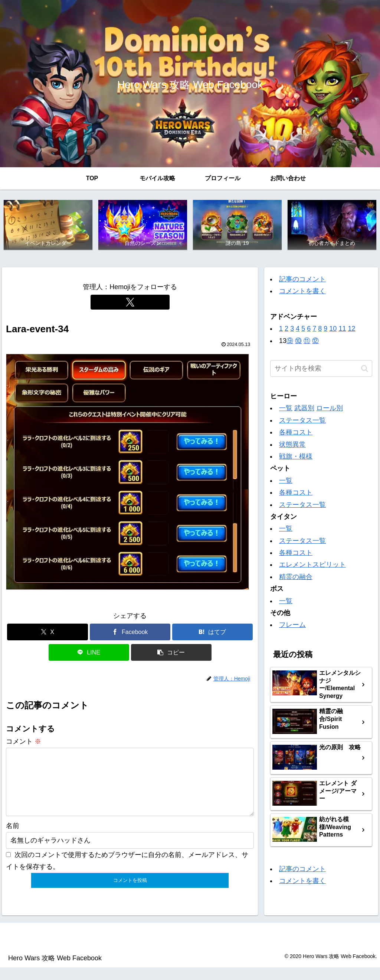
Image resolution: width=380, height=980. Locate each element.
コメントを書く (302, 292)
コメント (24, 743)
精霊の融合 (296, 578)
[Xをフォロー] (130, 303)
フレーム (292, 626)
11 (342, 330)
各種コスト (296, 433)
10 (333, 330)
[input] (321, 370)
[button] (171, 654)
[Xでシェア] (47, 633)
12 (351, 330)
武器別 (304, 409)
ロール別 (330, 409)
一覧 (286, 409)
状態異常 (292, 445)
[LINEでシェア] (89, 654)
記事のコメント (302, 280)
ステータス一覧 (302, 421)
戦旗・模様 (296, 457)
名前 (13, 839)
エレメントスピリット (312, 566)
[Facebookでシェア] (130, 633)
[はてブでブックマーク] (212, 633)
